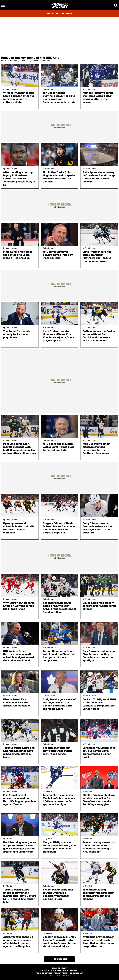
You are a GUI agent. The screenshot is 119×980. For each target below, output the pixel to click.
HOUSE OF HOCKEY (60, 968)
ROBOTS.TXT (67, 976)
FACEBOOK (67, 13)
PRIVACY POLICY (61, 973)
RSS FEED (52, 976)
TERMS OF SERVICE (44, 973)
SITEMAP (59, 976)
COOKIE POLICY (77, 973)
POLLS (50, 13)
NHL (58, 13)
